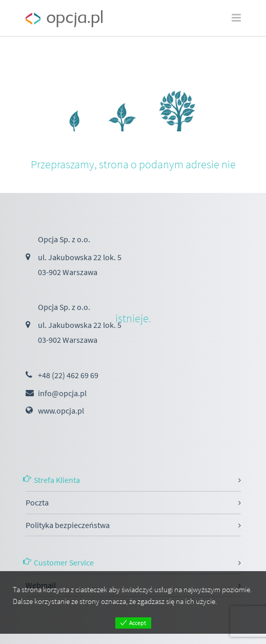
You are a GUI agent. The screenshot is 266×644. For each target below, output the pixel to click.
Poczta (37, 502)
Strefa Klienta (57, 480)
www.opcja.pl (61, 411)
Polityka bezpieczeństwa (68, 525)
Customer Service (64, 562)
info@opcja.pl (62, 393)
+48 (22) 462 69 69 (68, 375)
